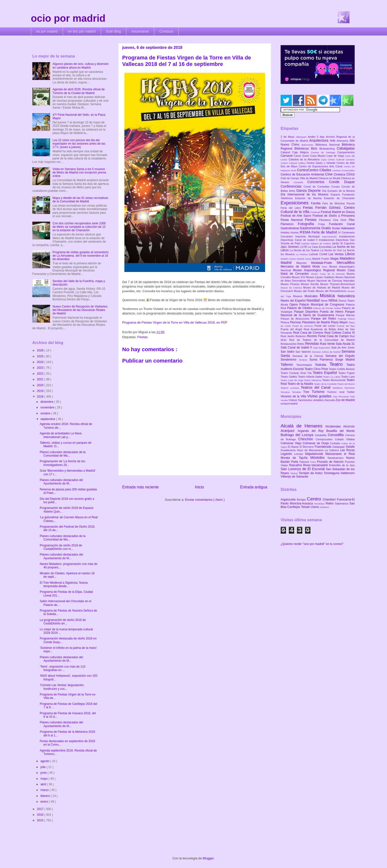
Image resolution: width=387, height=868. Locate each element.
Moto (325, 267)
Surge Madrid (345, 360)
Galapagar (339, 447)
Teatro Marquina (313, 380)
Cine (329, 174)
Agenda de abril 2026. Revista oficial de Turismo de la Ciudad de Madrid (79, 91)
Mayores (304, 263)
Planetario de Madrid (317, 322)
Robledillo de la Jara (342, 465)
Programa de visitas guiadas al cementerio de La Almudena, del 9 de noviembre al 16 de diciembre (81, 256)
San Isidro (288, 352)
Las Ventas (337, 254)
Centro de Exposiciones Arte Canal (321, 166)
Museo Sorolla (310, 284)
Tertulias (298, 392)
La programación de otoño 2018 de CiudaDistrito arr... (63, 622)
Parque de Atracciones (296, 319)
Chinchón (307, 439)
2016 (41, 815)
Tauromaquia (306, 365)
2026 (41, 350)
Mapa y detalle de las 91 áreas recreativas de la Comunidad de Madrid (80, 200)
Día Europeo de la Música (338, 191)
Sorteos (304, 360)
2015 (41, 820)
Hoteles (286, 232)
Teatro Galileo (289, 377)
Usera (315, 507)
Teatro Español (326, 373)
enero (45, 802)
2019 (41, 391)
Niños (334, 300)
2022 (41, 374)
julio (44, 767)
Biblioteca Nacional (329, 145)
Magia (335, 259)
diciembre (47, 402)
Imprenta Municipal (309, 236)
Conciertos (318, 182)
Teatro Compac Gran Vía (297, 373)
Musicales (312, 296)
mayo (45, 779)
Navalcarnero (337, 458)
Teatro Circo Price (317, 369)
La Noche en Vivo (332, 250)
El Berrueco (307, 447)
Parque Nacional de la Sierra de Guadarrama (318, 313)
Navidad (314, 300)
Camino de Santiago (324, 152)
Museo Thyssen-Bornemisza (337, 284)
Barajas (302, 500)
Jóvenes (294, 247)
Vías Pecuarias (341, 396)
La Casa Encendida (320, 247)
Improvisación (331, 237)
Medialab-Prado (324, 263)
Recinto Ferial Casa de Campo (328, 336)
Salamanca (342, 503)
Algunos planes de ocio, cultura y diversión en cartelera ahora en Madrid (81, 66)
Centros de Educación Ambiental (303, 174)
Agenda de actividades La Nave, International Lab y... (61, 435)
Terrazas (286, 392)
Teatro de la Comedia (326, 384)
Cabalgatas (346, 148)
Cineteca (340, 174)
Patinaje (343, 319)
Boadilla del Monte (340, 431)
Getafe (350, 447)
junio (44, 773)
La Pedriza (302, 254)
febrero (46, 796)
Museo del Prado (305, 291)
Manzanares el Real (340, 454)
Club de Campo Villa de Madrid (300, 178)
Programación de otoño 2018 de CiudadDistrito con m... (61, 547)
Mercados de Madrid (297, 267)
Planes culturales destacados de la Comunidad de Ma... (63, 454)
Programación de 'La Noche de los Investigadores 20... (62, 463)
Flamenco (289, 224)
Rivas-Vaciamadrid (316, 465)
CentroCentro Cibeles (315, 170)
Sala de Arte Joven (343, 347)
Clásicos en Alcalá (330, 178)
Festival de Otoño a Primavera (334, 216)
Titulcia (294, 473)
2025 (41, 356)
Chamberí (330, 500)
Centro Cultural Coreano (341, 160)
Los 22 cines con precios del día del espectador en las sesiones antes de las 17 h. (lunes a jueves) (79, 144)
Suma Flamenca (322, 360)
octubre (46, 413)
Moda (317, 267)
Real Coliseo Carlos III (339, 333)
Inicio (199, 487)
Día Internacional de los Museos (306, 194)
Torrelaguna (332, 473)
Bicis (315, 149)
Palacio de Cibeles (300, 308)
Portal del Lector (326, 326)
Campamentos (346, 152)
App (323, 137)
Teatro (338, 364)
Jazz (284, 247)
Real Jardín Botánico (294, 336)
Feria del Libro (292, 208)
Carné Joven (302, 156)
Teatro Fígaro (347, 373)
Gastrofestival (290, 228)
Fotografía (308, 224)
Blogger (208, 858)
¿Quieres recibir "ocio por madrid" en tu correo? (312, 544)
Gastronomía (310, 228)
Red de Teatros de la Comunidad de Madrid (322, 340)
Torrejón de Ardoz (311, 473)
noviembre (48, 407)
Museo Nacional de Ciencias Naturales (331, 281)
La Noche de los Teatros (305, 250)
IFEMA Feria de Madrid (319, 232)
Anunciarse (140, 31)
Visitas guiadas (320, 396)
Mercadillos (346, 263)
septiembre (48, 419)
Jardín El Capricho (343, 243)
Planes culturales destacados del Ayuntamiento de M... (61, 482)
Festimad (316, 212)
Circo (350, 174)
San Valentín (304, 352)
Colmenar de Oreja (316, 443)
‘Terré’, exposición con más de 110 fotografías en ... (63, 668)
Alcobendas (334, 426)
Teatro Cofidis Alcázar (342, 369)
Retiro (301, 344)
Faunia (351, 203)
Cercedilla (336, 435)
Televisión (349, 388)
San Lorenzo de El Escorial (303, 469)
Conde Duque (342, 182)
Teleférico (338, 388)
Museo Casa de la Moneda (329, 274)
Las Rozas (347, 450)
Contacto (166, 31)
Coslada (336, 443)
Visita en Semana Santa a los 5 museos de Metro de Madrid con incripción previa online (79, 173)
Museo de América (292, 288)
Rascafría (296, 465)
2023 (41, 368)
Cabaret (286, 152)
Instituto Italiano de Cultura (317, 243)
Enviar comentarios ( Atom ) (205, 500)
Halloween (348, 228)
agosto (45, 761)
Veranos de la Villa (294, 396)
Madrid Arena (305, 259)
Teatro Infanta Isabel (310, 377)
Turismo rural (337, 392)
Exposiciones (296, 203)
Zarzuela (330, 400)
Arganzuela (289, 500)
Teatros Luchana (291, 388)
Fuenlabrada (324, 447)
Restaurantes (289, 344)
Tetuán (306, 507)
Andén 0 (314, 137)
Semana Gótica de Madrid (327, 352)
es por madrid (47, 31)
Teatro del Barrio (346, 384)
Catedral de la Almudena (305, 159)
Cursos (336, 187)
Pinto (314, 462)
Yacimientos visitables (311, 400)
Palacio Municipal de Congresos (323, 305)
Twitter (351, 392)
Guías (336, 228)
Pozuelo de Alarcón (331, 462)
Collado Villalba (345, 439)
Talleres (289, 365)
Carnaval (287, 156)
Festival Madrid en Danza (338, 212)
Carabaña (321, 435)
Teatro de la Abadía (301, 384)
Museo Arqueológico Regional (315, 270)
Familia (317, 203)
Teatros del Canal (317, 387)
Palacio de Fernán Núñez (328, 308)
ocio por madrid (68, 18)
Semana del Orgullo (340, 356)
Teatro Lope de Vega (292, 380)
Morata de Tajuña (295, 458)
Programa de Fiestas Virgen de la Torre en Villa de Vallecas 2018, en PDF (175, 322)
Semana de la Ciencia (309, 356)
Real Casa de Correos (309, 333)
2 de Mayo (288, 137)
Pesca (351, 319)
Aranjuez (289, 431)
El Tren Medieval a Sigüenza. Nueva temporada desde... (64, 584)
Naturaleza (346, 296)
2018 (41, 397)
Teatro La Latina (332, 377)
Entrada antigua (254, 487)
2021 (41, 379)
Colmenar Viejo (292, 443)
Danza (302, 191)
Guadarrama (289, 450)
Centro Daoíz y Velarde (322, 163)
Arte (333, 141)
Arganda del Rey (312, 431)
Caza (324, 160)
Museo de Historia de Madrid (322, 288)
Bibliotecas (303, 149)
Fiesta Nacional (293, 220)
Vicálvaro (324, 507)
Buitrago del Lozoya (298, 435)
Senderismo (290, 360)
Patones (305, 462)
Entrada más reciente (140, 487)
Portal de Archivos (303, 326)
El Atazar (294, 447)
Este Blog (114, 31)
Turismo (319, 392)
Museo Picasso (291, 284)
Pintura (285, 322)
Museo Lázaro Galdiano (321, 277)
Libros (350, 254)
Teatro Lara (348, 377)
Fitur (352, 220)
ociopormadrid (289, 404)
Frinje (323, 224)
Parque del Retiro (324, 319)
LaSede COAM (319, 254)
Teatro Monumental (334, 380)
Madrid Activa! (289, 259)
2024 (41, 362)
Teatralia (322, 365)
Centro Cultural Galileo (294, 163)
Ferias (309, 208)
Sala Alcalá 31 (345, 344)
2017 (41, 809)
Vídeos (293, 400)
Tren (308, 392)
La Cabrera (332, 450)
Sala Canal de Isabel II (297, 347)
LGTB (304, 247)
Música (329, 296)
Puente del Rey (346, 326)
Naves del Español (294, 301)
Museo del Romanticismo (332, 291)
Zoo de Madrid (345, 400)
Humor (295, 232)
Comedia (300, 182)
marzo (45, 790)
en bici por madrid (82, 31)
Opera (294, 305)
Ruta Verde (328, 344)
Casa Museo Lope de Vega (328, 156)
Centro (315, 499)
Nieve (325, 301)
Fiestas (142, 337)
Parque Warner (345, 315)
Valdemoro (348, 473)
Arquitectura (320, 140)
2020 (41, 385)
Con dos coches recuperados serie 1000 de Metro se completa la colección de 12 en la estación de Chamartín (79, 227)
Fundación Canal (342, 224)
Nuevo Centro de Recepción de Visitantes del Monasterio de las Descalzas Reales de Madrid (80, 310)
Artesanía (343, 141)
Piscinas (296, 322)
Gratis (327, 228)
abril (44, 784)
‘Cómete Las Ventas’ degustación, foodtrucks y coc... (62, 687)
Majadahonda (315, 454)
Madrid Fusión (321, 259)
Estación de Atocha (310, 198)
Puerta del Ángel (292, 329)
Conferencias (292, 186)
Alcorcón (349, 426)
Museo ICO (299, 277)
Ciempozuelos (325, 439)
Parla (295, 462)
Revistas (313, 344)
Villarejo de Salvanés (294, 477)
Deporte (315, 191)
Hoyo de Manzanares (311, 450)
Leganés (287, 454)
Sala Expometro (322, 348)
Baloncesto (309, 145)
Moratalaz (320, 504)
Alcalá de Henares (303, 426)
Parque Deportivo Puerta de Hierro (320, 312)
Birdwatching (328, 149)
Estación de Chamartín (339, 198)
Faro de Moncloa (334, 203)
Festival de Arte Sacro (297, 216)
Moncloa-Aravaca (302, 503)
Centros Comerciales (344, 170)
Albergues (302, 137)
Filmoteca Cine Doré (334, 220)
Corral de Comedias (317, 187)
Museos (299, 296)
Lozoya (300, 454)
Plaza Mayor (340, 322)
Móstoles (319, 458)
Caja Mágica (301, 152)
